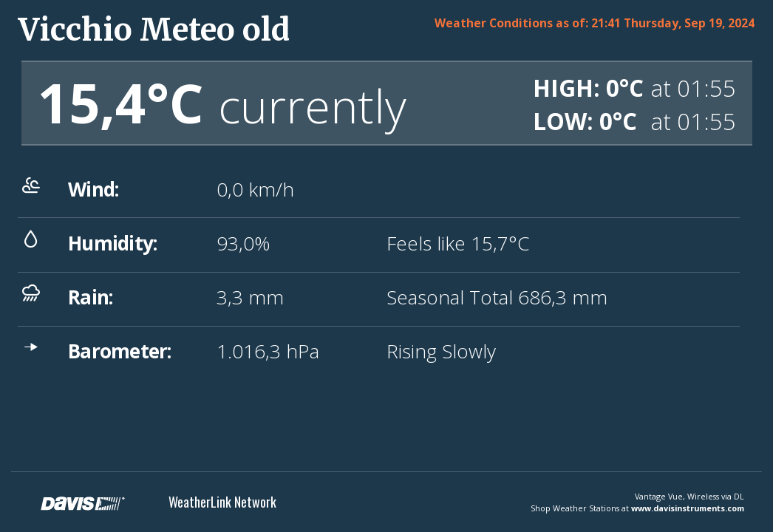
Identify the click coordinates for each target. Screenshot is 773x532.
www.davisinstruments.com (688, 508)
